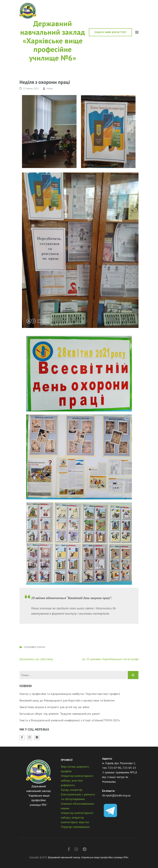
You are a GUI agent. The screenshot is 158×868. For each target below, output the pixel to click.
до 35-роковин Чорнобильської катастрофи (110, 659)
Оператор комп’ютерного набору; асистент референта (77, 780)
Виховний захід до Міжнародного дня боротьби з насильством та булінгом (67, 700)
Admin (50, 88)
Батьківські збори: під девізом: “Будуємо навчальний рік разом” (60, 714)
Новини (41, 647)
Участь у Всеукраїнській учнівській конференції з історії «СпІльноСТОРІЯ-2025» (70, 720)
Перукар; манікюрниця (75, 827)
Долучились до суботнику (36, 659)
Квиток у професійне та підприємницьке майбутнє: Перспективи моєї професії (70, 694)
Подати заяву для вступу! (110, 32)
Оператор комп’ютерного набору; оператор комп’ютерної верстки (77, 817)
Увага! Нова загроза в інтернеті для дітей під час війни (54, 707)
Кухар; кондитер (72, 790)
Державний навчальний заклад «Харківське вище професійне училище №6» (53, 41)
